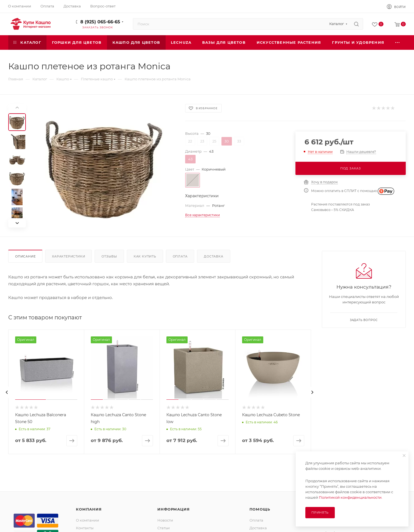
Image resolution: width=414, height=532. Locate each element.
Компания (89, 509)
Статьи (164, 528)
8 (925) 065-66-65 (100, 22)
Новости (165, 520)
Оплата (180, 256)
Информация (173, 509)
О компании (87, 520)
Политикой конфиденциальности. (351, 497)
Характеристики (68, 256)
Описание (25, 256)
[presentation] (7, 392)
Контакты (85, 528)
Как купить (145, 256)
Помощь (260, 509)
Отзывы (109, 256)
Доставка (213, 256)
